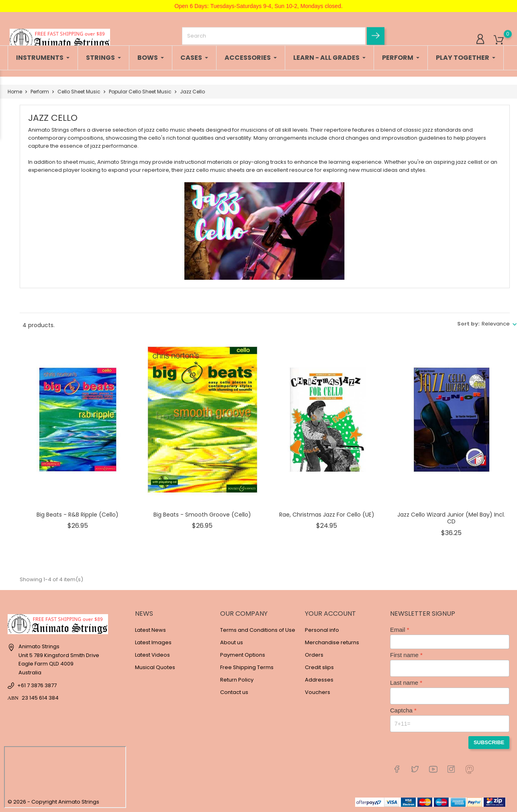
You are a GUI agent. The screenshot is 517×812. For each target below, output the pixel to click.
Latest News (150, 630)
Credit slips (319, 667)
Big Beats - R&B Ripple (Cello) (78, 515)
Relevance (496, 324)
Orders (314, 655)
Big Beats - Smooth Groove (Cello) (202, 515)
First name (404, 655)
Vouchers (318, 692)
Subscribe (489, 742)
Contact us (234, 692)
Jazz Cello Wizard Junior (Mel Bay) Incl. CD (451, 518)
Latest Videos (152, 655)
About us (232, 642)
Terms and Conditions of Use (258, 630)
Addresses (319, 680)
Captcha (401, 710)
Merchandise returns (332, 642)
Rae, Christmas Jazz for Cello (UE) (327, 515)
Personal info (322, 630)
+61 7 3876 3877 (37, 685)
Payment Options (243, 655)
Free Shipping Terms (247, 667)
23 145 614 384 (40, 698)
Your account (330, 614)
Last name (404, 683)
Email (398, 630)
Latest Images (153, 642)
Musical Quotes (155, 667)
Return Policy (237, 680)
